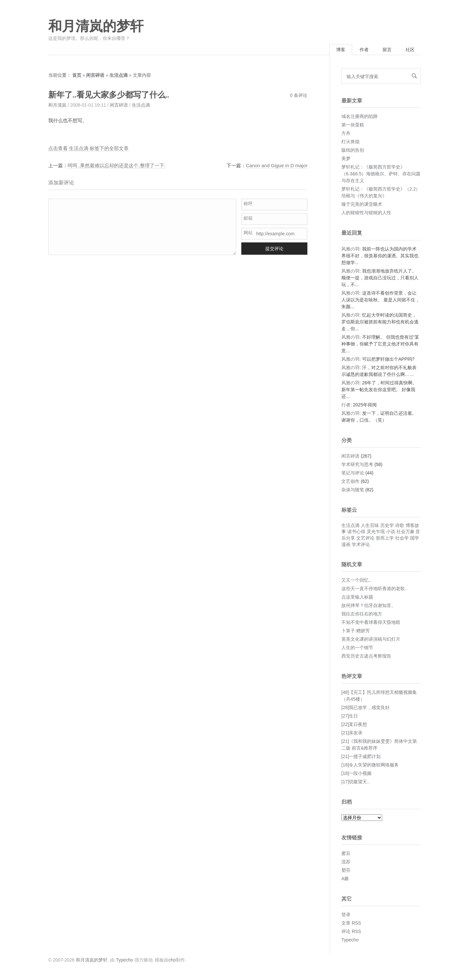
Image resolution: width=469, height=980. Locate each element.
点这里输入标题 (357, 597)
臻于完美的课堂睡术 (362, 204)
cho (172, 960)
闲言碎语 (95, 75)
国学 (415, 538)
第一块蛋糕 (353, 125)
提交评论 (274, 249)
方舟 (346, 133)
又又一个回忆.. (356, 580)
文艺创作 (350, 481)
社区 (410, 50)
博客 (341, 50)
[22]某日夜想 (354, 724)
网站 (248, 233)
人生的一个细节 (357, 647)
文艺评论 (365, 538)
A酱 (345, 879)
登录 (346, 915)
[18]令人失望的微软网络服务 (370, 765)
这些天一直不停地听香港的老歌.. (374, 589)
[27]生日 (350, 716)
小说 (391, 531)
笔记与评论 (353, 473)
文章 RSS (351, 923)
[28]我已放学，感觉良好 (366, 707)
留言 (387, 50)
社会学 (402, 538)
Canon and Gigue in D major (277, 165)
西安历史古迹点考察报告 (366, 656)
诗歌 (400, 525)
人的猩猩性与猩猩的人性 (366, 213)
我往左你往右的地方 (362, 614)
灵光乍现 (376, 531)
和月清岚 (57, 105)
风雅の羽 (350, 249)
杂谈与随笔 (353, 490)
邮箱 (248, 218)
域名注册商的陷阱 (360, 116)
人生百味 (370, 525)
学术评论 (361, 544)
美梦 (346, 158)
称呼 (248, 204)
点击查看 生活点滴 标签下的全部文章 (88, 148)
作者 (364, 50)
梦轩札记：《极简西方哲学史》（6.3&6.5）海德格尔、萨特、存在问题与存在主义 (381, 174)
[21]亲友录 (352, 733)
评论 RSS (351, 931)
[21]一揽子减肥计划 (361, 756)
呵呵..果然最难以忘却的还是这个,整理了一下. (117, 165)
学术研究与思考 (357, 464)
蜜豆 (346, 853)
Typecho (350, 940)
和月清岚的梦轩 (96, 26)
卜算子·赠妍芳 (356, 631)
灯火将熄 (350, 142)
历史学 (387, 525)
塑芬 (346, 870)
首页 (77, 75)
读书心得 (356, 531)
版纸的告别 (353, 150)
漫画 (346, 544)
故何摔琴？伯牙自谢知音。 (369, 605)
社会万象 (406, 531)
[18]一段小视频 (356, 773)
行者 (346, 405)
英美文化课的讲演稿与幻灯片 (371, 639)
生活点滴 (119, 75)
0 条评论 (299, 95)
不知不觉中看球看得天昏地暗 (371, 622)
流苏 (346, 862)
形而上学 (385, 538)
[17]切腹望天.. (355, 782)
